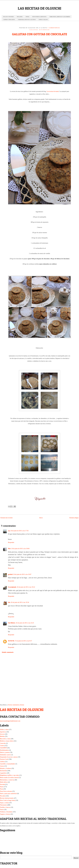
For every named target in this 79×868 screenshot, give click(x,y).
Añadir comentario (8, 652)
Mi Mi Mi (11, 641)
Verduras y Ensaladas (6, 812)
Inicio (41, 518)
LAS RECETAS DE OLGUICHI (39, 8)
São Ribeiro (12, 623)
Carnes (2, 746)
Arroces (2, 734)
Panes (2, 787)
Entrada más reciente (7, 518)
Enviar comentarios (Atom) (16, 705)
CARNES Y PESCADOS (9, 19)
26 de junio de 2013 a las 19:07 (22, 574)
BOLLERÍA (20, 17)
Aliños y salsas (4, 730)
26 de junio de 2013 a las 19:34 (20, 602)
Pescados (3, 796)
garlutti (10, 574)
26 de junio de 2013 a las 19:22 (26, 587)
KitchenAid (44, 30)
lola (9, 602)
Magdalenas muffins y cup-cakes (9, 775)
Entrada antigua (74, 518)
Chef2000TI (3, 748)
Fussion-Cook (4, 759)
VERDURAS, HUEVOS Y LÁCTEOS (27, 19)
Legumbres (3, 773)
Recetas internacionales (7, 798)
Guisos (2, 766)
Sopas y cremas (4, 803)
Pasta (2, 789)
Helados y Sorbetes (6, 768)
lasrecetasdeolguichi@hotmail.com (10, 721)
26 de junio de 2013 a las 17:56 (19, 531)
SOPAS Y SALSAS (43, 19)
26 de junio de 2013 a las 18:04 (20, 549)
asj (9, 531)
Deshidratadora (4, 750)
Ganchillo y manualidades (8, 764)
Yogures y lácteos (5, 814)
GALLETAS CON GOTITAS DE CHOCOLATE (39, 34)
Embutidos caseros (5, 755)
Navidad (2, 784)
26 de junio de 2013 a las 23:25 (25, 623)
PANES (27, 17)
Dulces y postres (5, 752)
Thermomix (3, 805)
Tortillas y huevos (5, 807)
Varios (2, 810)
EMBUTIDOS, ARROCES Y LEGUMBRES (60, 17)
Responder (11, 542)
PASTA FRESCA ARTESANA (39, 17)
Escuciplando (12, 587)
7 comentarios (54, 28)
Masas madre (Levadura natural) (9, 778)
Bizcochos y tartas (5, 739)
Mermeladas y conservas (7, 780)
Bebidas (2, 736)
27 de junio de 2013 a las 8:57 (23, 641)
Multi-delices (4, 782)
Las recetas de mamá (53, 91)
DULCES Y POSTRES (8, 17)
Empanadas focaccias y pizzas (9, 757)
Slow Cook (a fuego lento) (8, 800)
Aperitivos (3, 732)
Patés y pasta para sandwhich (8, 794)
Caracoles (3, 743)
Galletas (34, 30)
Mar (9, 549)
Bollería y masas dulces (7, 741)
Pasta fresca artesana (6, 791)
